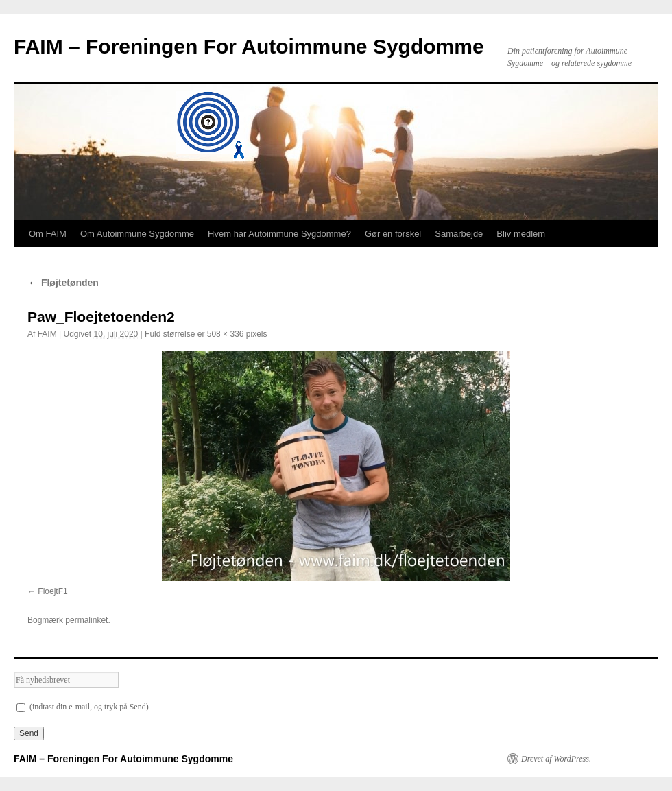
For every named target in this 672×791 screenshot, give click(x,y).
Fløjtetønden (63, 283)
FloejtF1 (52, 591)
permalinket (86, 620)
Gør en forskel (393, 234)
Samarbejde (459, 234)
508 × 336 (226, 334)
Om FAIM (48, 234)
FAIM (47, 334)
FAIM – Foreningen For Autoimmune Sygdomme (249, 46)
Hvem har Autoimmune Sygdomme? (279, 234)
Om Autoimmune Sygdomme (137, 234)
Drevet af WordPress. (556, 759)
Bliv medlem (521, 234)
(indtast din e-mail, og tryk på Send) (83, 707)
